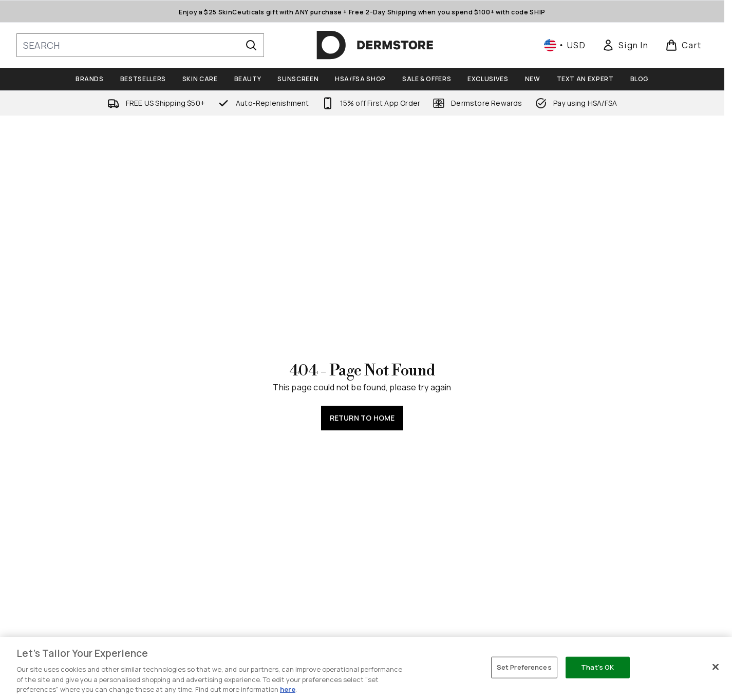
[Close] (716, 667)
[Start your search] (140, 45)
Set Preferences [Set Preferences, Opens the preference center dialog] (524, 667)
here (288, 689)
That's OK (597, 667)
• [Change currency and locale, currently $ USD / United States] (565, 45)
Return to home (362, 418)
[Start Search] (251, 45)
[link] (625, 45)
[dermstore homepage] (375, 45)
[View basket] (683, 45)
